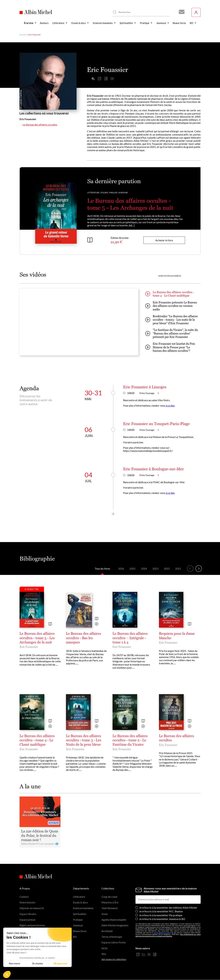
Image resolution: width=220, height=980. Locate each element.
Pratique (78, 920)
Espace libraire (28, 914)
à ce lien (170, 405)
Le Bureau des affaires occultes (40, 125)
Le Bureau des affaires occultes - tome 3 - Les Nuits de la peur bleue (84, 740)
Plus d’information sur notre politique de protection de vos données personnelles (168, 935)
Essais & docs (80, 902)
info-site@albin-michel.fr (162, 933)
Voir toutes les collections (114, 959)
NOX (104, 948)
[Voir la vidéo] (97, 624)
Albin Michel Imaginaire (115, 925)
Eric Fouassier (29, 647)
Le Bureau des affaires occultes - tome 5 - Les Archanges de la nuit (37, 638)
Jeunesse (78, 925)
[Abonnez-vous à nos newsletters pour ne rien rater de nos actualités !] (180, 12)
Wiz (104, 954)
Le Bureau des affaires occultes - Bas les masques (84, 638)
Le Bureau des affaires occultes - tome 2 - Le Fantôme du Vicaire (130, 740)
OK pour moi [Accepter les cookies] (60, 964)
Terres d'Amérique (112, 937)
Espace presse (27, 920)
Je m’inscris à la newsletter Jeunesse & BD (162, 919)
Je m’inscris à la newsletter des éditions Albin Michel (168, 908)
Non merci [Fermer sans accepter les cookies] (14, 964)
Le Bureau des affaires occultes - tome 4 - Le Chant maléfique (170, 294)
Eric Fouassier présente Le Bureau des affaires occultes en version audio (171, 306)
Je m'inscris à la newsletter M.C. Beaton (161, 911)
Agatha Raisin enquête (114, 920)
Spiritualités (80, 914)
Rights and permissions (32, 925)
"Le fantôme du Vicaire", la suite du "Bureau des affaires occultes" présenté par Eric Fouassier (172, 333)
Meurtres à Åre (110, 902)
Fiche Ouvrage (149, 393)
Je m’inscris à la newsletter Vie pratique (161, 915)
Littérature (79, 897)
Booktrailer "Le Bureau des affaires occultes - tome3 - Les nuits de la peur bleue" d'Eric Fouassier (171, 320)
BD (75, 937)
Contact (24, 897)
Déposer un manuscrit (32, 908)
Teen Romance (110, 908)
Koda (104, 914)
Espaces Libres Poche (114, 942)
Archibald (107, 931)
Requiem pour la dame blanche (177, 636)
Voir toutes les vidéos (170, 276)
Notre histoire (27, 902)
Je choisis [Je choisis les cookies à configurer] (37, 964)
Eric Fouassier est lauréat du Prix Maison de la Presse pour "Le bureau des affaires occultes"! (170, 347)
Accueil (23, 35)
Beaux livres (80, 931)
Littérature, (94, 193)
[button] (7, 974)
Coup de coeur (110, 897)
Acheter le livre (164, 240)
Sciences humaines (83, 908)
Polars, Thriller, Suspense (114, 193)
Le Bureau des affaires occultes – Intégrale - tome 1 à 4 (130, 638)
